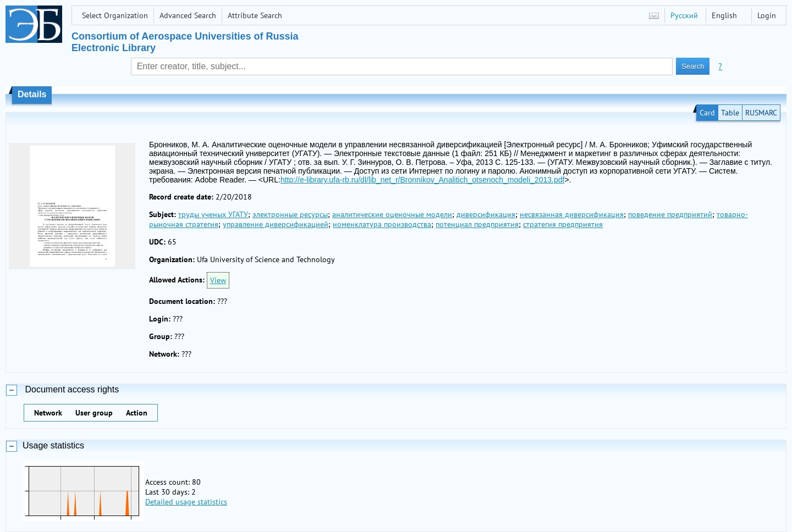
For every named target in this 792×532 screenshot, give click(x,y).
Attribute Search (255, 15)
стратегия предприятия (563, 224)
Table (730, 113)
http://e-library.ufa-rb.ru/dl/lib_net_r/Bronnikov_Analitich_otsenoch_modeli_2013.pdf (423, 180)
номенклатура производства (382, 224)
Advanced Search (188, 15)
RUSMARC (761, 113)
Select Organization (115, 15)
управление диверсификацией (276, 224)
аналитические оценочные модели (392, 214)
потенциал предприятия (477, 224)
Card (707, 113)
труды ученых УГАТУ (213, 214)
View (218, 280)
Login (767, 15)
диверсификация (486, 214)
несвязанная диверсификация (572, 214)
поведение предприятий (670, 214)
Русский (684, 15)
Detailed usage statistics (186, 502)
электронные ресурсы (290, 214)
